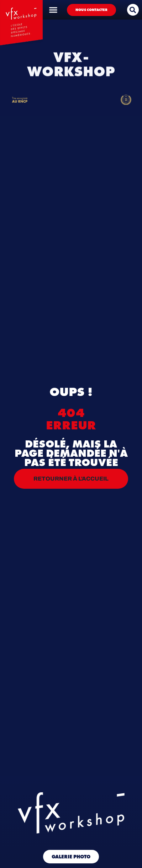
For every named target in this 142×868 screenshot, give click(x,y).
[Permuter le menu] (53, 10)
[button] (133, 10)
